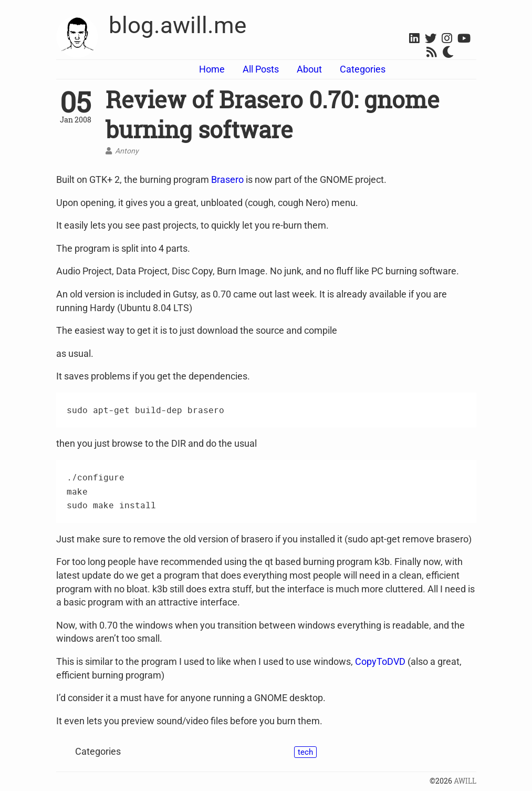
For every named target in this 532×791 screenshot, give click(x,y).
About (309, 69)
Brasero (227, 179)
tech (305, 752)
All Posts (261, 69)
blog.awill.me (178, 25)
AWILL (465, 781)
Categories (363, 69)
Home (212, 69)
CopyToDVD (380, 661)
